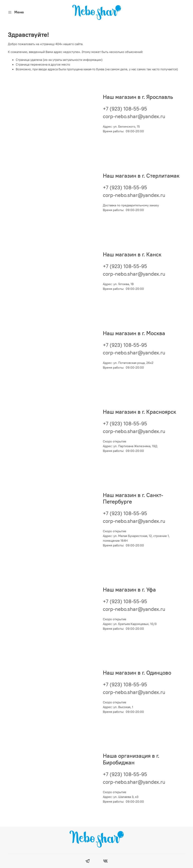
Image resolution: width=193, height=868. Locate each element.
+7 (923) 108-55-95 (125, 109)
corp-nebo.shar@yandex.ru (134, 116)
